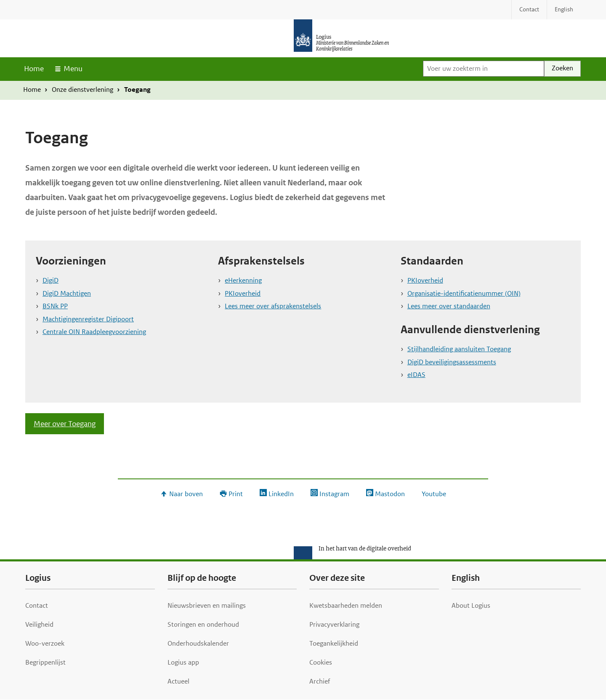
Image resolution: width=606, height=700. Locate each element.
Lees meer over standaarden (449, 306)
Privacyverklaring (334, 624)
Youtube (434, 494)
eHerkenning (243, 280)
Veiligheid (39, 624)
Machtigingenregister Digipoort (88, 319)
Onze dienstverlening (82, 90)
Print (236, 494)
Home (34, 69)
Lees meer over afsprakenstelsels (273, 306)
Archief (320, 681)
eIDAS (416, 375)
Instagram (334, 494)
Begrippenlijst (45, 662)
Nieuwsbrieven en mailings (207, 605)
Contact (37, 605)
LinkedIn (281, 494)
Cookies (321, 662)
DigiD (50, 280)
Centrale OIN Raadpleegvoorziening (94, 332)
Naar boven (186, 494)
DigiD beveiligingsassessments (452, 362)
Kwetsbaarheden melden (346, 605)
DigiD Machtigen (67, 293)
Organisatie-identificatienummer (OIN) (464, 293)
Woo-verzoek (45, 643)
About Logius (471, 605)
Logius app (183, 662)
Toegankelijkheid (334, 643)
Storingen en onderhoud (203, 624)
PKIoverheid (243, 293)
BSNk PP (55, 306)
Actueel (178, 681)
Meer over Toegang (65, 424)
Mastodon (390, 494)
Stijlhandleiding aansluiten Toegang (459, 349)
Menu (73, 69)
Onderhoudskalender (198, 643)
